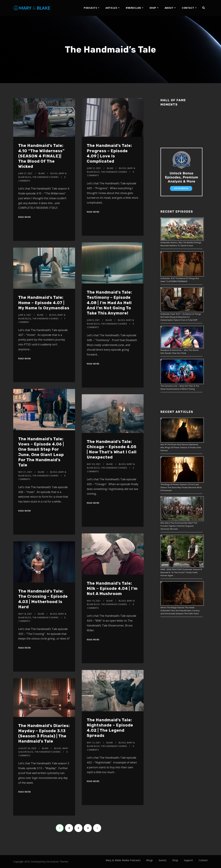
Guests (163, 860)
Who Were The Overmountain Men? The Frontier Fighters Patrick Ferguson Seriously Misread (179, 526)
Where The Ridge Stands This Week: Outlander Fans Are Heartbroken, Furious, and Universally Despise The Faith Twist (180, 611)
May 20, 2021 (94, 464)
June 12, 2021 (94, 168)
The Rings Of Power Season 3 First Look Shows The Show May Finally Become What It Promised (181, 487)
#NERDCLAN (133, 8)
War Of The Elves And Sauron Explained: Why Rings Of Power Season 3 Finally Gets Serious (181, 447)
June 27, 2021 (25, 173)
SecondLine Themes (57, 862)
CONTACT (188, 8)
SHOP (153, 8)
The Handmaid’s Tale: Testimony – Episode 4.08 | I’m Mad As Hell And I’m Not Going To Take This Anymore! (109, 303)
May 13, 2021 (94, 743)
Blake (42, 173)
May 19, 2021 (94, 601)
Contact (203, 860)
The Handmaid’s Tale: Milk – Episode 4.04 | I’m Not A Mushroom (112, 588)
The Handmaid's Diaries (45, 177)
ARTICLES (111, 8)
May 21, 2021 (25, 472)
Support (188, 860)
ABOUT (169, 8)
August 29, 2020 (27, 748)
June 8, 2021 (93, 320)
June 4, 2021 (25, 315)
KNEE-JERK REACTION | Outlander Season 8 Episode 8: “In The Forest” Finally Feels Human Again (181, 572)
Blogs (54, 173)
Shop (175, 860)
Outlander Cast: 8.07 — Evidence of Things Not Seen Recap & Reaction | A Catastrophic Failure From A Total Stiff (181, 317)
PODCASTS (90, 8)
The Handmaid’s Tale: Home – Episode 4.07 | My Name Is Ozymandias (44, 303)
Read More (25, 217)
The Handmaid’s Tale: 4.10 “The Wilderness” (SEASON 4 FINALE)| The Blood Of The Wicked (41, 156)
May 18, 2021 (25, 614)
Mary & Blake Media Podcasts (123, 860)
